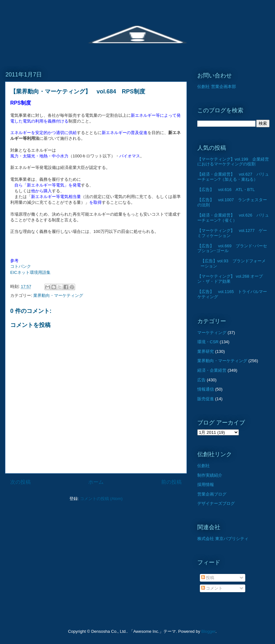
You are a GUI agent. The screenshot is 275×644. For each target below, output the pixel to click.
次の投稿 (20, 482)
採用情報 (206, 485)
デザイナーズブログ (216, 503)
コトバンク (21, 266)
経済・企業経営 (212, 370)
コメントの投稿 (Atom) (101, 499)
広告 (201, 380)
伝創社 (204, 466)
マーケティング (212, 333)
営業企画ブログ (212, 494)
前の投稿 (171, 482)
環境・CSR (208, 342)
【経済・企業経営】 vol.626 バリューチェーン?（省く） (233, 218)
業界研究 (206, 351)
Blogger (208, 631)
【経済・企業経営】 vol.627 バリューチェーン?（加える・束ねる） (233, 177)
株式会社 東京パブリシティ (223, 539)
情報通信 (206, 389)
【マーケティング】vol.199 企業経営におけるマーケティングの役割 (233, 162)
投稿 (208, 578)
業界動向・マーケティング (58, 295)
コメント (212, 588)
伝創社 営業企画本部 (217, 87)
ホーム (96, 482)
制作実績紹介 (210, 475)
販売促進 (206, 399)
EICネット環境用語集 (30, 272)
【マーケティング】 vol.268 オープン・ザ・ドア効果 (230, 279)
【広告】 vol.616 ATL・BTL (226, 190)
